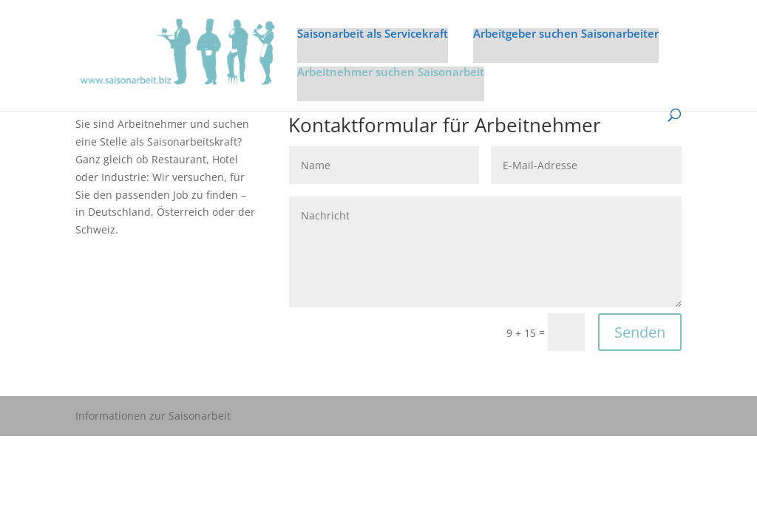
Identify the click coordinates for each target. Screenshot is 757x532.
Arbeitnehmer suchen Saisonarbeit (391, 73)
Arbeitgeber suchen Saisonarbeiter (566, 34)
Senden (640, 332)
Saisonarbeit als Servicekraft (373, 34)
